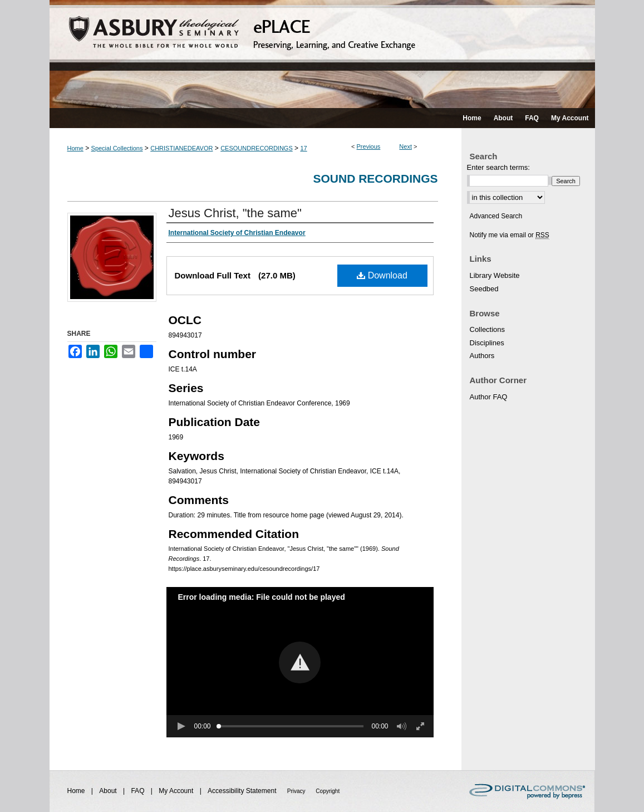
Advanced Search (496, 216)
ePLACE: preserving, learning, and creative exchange (322, 54)
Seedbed (484, 289)
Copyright (328, 791)
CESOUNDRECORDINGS (257, 148)
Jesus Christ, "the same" (235, 213)
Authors (482, 356)
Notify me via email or (510, 235)
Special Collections (117, 148)
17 (303, 148)
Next (405, 146)
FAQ (138, 791)
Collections (488, 329)
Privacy (297, 791)
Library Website (495, 275)
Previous (369, 146)
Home (75, 148)
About (109, 791)
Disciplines (487, 343)
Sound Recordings (375, 178)
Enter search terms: (498, 167)
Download (382, 275)
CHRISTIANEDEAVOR (181, 148)
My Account (177, 791)
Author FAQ (489, 397)
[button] (300, 662)
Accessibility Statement (243, 791)
